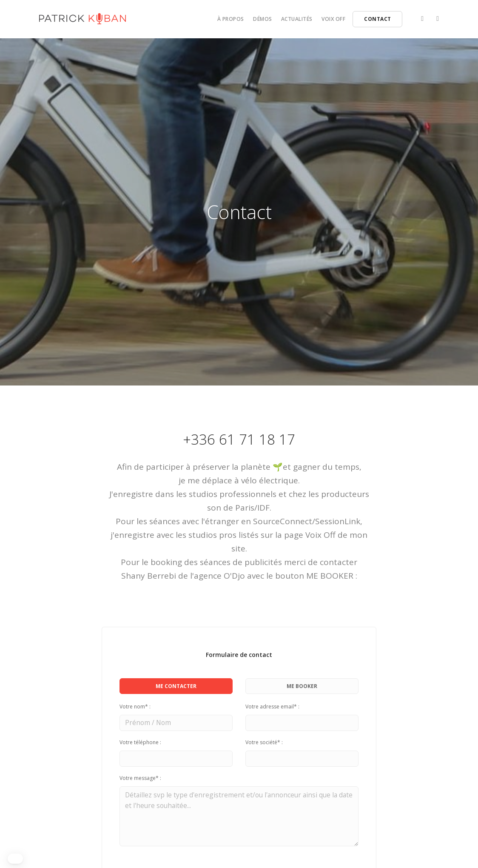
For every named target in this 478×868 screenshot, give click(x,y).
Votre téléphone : (140, 743)
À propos (231, 19)
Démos (263, 19)
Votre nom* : (135, 707)
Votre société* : (264, 743)
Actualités (297, 19)
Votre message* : (140, 779)
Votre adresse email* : (272, 707)
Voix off (333, 19)
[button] (15, 859)
